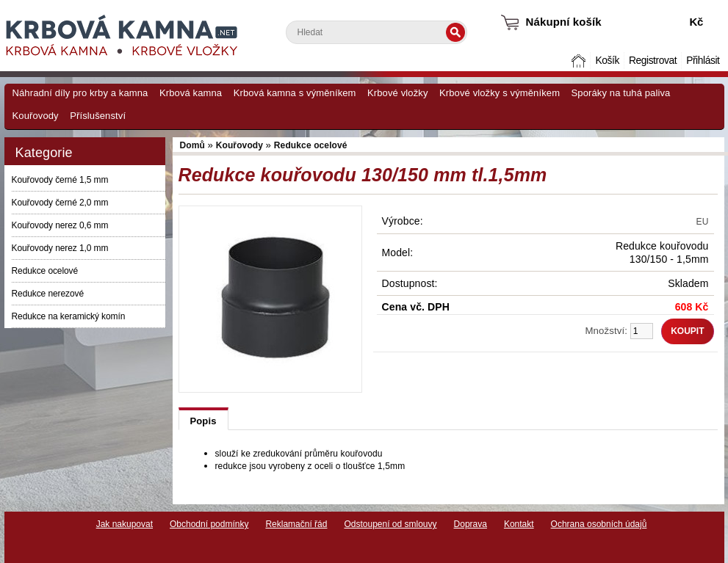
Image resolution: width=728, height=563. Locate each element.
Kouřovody (36, 116)
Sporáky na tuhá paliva (621, 93)
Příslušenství (98, 116)
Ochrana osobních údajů (599, 524)
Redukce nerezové (48, 294)
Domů (580, 61)
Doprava (471, 524)
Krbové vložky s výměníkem (500, 93)
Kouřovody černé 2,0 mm (60, 203)
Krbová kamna (191, 93)
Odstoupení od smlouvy (390, 524)
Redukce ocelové (45, 271)
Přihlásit (703, 61)
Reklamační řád (296, 524)
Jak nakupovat (125, 524)
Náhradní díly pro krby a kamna (80, 93)
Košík (607, 61)
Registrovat (653, 61)
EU (703, 222)
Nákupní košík (564, 22)
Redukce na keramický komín (69, 316)
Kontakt (519, 524)
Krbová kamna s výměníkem (295, 93)
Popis (203, 421)
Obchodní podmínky (209, 524)
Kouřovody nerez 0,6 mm (60, 225)
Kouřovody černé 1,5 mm (60, 180)
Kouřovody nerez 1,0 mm (60, 248)
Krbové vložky (397, 93)
